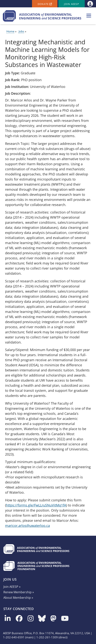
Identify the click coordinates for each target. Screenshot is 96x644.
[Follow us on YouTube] (65, 619)
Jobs (21, 31)
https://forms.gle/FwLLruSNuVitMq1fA (36, 505)
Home (10, 31)
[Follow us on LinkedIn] (8, 619)
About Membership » (18, 598)
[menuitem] (90, 4)
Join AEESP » (12, 587)
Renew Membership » (19, 592)
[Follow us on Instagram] (31, 619)
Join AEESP (72, 4)
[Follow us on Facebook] (19, 619)
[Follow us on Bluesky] (42, 619)
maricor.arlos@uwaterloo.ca (27, 526)
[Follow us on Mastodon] (53, 619)
